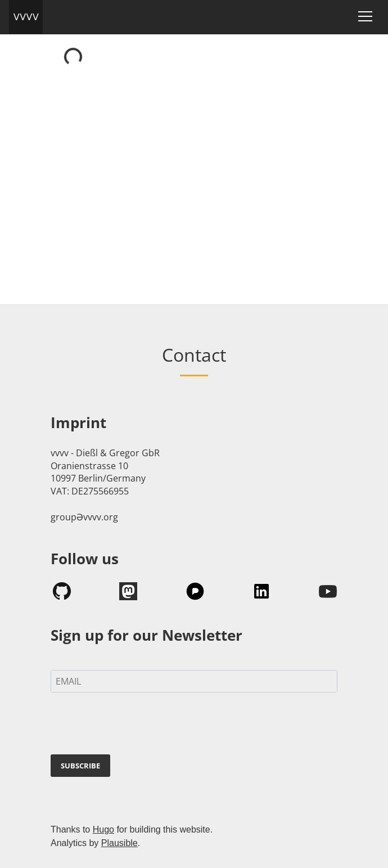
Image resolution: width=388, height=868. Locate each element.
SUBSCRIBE (80, 766)
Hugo (103, 829)
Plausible (119, 843)
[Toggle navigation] (365, 16)
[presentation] (136, 726)
